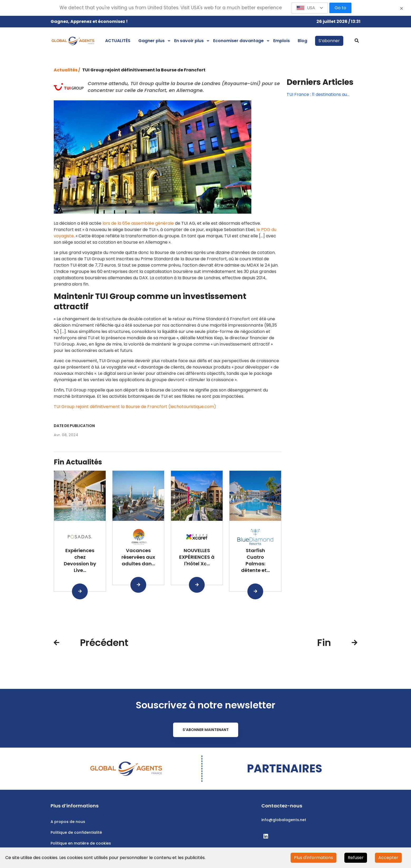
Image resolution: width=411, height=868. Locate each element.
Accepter (388, 858)
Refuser (356, 858)
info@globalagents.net (284, 820)
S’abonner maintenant (206, 730)
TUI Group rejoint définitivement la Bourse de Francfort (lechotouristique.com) (135, 407)
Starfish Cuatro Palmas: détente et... (255, 560)
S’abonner (329, 41)
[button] (310, 8)
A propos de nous (68, 822)
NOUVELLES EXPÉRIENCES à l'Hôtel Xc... (197, 557)
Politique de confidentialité (76, 832)
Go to (340, 8)
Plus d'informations (314, 858)
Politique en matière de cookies (81, 843)
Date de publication (74, 426)
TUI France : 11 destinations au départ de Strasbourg (317, 95)
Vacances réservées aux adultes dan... (138, 557)
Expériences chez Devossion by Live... (80, 560)
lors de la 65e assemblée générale (138, 223)
